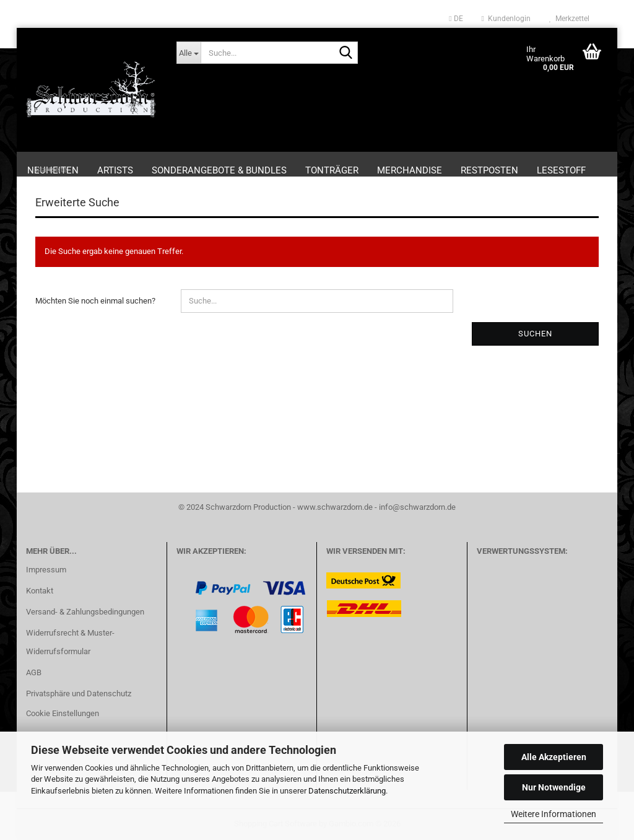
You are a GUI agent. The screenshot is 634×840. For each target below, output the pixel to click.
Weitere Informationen (554, 814)
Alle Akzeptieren (554, 757)
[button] (456, 19)
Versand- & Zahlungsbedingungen (85, 612)
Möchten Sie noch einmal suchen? (95, 301)
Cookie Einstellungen (63, 713)
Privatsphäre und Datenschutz (79, 693)
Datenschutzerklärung (347, 791)
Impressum (46, 570)
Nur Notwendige (554, 787)
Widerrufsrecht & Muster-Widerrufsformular (70, 642)
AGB (34, 672)
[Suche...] (189, 53)
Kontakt (40, 591)
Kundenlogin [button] (506, 19)
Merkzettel (569, 19)
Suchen (535, 334)
